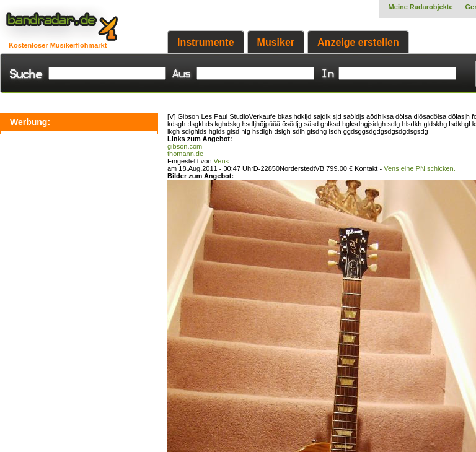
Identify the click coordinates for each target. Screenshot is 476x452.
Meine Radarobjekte (421, 7)
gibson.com (185, 146)
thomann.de (185, 154)
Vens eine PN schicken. (420, 168)
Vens (221, 161)
